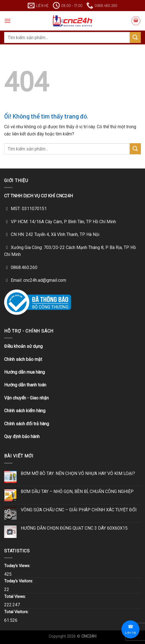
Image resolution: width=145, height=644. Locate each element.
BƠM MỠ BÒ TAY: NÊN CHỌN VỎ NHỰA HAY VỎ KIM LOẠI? (78, 473)
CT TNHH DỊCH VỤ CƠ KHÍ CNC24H (38, 196)
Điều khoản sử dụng (23, 346)
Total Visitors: (17, 612)
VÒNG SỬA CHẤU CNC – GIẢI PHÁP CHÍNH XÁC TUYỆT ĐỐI (79, 510)
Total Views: (15, 597)
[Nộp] (135, 37)
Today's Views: (18, 566)
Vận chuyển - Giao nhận (26, 398)
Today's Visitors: (19, 581)
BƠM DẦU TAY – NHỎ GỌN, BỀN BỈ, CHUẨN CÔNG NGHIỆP (77, 491)
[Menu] (7, 21)
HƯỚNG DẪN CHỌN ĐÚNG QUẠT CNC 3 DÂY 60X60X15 (74, 528)
